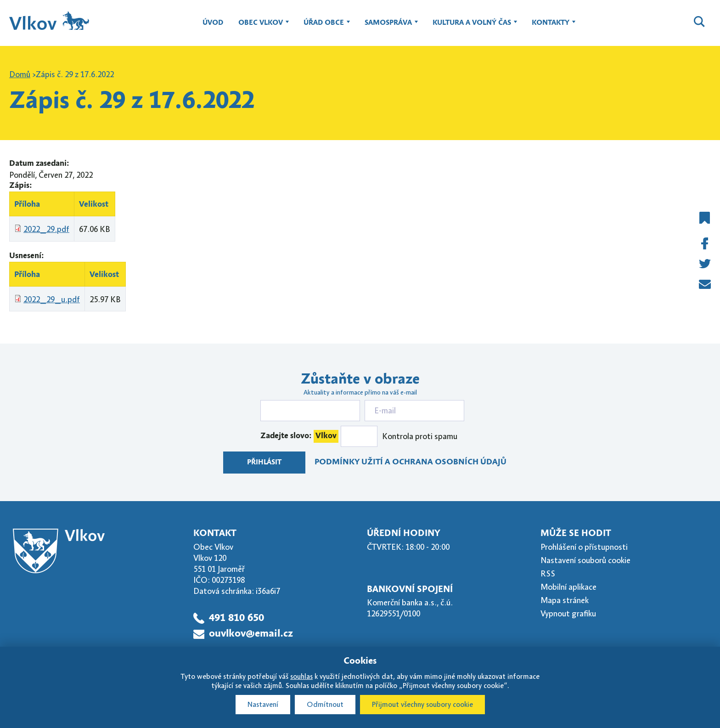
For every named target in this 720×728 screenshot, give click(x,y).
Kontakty (551, 27)
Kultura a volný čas (472, 27)
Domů (20, 74)
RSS (548, 574)
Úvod (213, 23)
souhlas (301, 677)
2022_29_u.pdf (52, 299)
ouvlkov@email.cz (251, 634)
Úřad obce (324, 27)
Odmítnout (325, 705)
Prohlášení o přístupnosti (584, 547)
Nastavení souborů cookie (585, 560)
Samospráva (388, 27)
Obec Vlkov (261, 27)
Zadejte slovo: (299, 436)
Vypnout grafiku (568, 614)
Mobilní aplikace (568, 587)
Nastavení (263, 705)
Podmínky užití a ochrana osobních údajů (411, 462)
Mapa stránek (565, 600)
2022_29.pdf (46, 229)
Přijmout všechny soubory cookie (422, 705)
